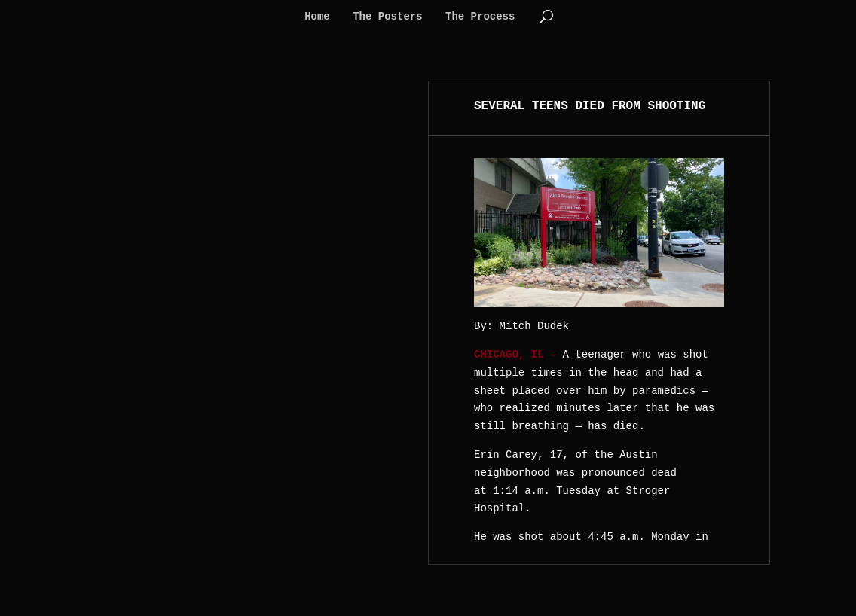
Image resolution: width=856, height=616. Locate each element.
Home (317, 17)
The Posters (387, 17)
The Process (480, 17)
